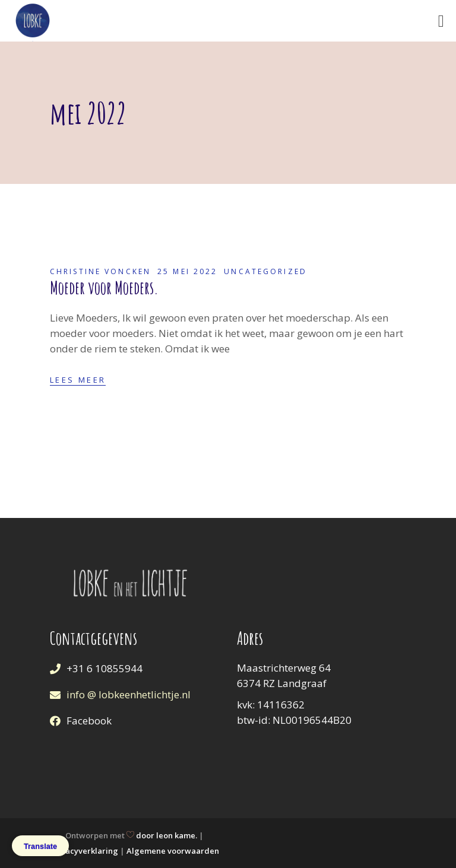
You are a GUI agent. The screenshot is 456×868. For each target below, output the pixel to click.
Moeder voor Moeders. (104, 287)
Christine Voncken (100, 271)
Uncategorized (265, 271)
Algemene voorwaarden (173, 851)
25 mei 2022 (187, 271)
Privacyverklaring (84, 851)
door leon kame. (167, 835)
